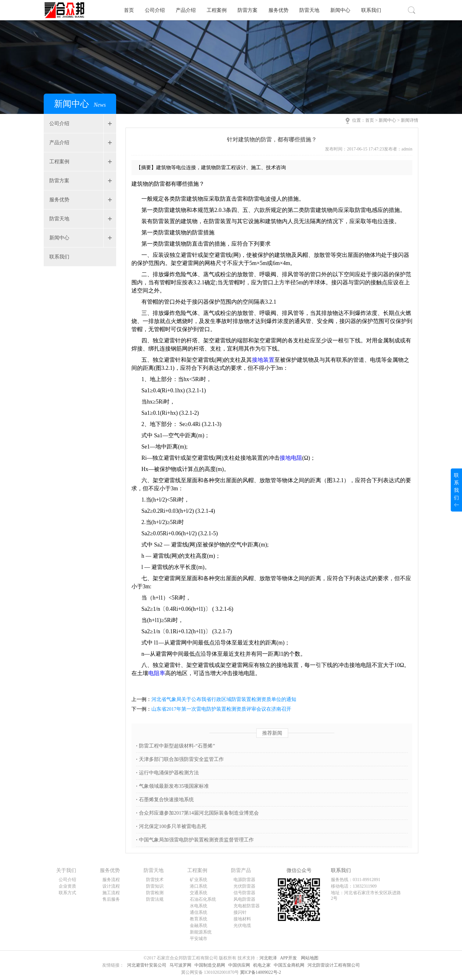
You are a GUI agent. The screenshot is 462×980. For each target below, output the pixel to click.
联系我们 (371, 10)
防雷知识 (155, 886)
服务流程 (111, 880)
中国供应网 (239, 965)
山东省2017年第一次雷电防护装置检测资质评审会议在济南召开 (221, 709)
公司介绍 (155, 10)
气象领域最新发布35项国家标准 (172, 786)
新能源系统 (201, 932)
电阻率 (157, 673)
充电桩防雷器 (247, 906)
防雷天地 (309, 10)
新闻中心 (340, 10)
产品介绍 (186, 10)
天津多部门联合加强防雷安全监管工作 (180, 759)
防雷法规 (155, 899)
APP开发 (288, 958)
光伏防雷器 (244, 886)
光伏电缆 (242, 926)
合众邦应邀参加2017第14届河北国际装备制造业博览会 (197, 813)
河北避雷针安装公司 (147, 965)
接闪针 (240, 912)
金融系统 (199, 926)
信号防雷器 (244, 893)
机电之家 (262, 965)
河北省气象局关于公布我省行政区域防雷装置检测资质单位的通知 (224, 699)
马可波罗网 (180, 965)
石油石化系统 (203, 899)
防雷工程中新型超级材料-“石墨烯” (176, 746)
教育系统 (199, 919)
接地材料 (242, 919)
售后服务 (111, 899)
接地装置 (263, 360)
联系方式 (67, 893)
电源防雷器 (244, 880)
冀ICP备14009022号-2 (260, 972)
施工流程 (111, 893)
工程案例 (217, 10)
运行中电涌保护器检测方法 (167, 773)
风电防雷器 (244, 899)
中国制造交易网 (210, 965)
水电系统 (199, 906)
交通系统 (199, 893)
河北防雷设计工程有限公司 (334, 965)
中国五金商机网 (289, 965)
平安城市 (199, 939)
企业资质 (67, 886)
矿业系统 (199, 880)
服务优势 (278, 10)
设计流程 (111, 886)
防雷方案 (248, 10)
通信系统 (199, 912)
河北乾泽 (268, 958)
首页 (129, 10)
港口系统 (199, 886)
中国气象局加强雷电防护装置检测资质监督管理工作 (195, 840)
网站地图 (310, 958)
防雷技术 (155, 880)
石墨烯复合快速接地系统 (165, 799)
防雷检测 (155, 893)
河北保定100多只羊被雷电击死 (171, 826)
